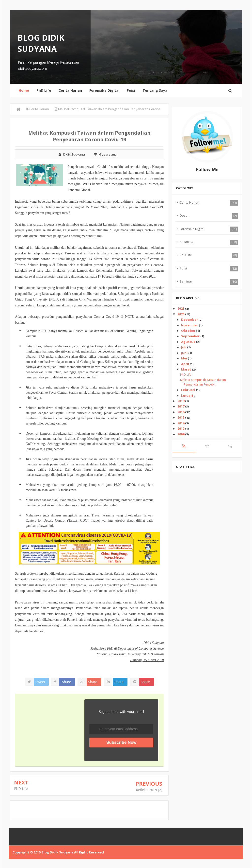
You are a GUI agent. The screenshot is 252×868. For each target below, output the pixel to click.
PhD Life (44, 90)
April (185, 364)
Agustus (189, 342)
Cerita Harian (70, 90)
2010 (181, 428)
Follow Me (207, 169)
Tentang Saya (155, 90)
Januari (187, 395)
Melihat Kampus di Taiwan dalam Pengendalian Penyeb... (203, 382)
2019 (181, 401)
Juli (184, 347)
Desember (190, 319)
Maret (187, 369)
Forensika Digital (104, 90)
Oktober (189, 331)
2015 (181, 417)
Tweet (41, 682)
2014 (181, 423)
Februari (189, 390)
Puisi (131, 90)
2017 (181, 406)
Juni (185, 353)
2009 (181, 434)
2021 (181, 308)
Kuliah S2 (187, 242)
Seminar (186, 281)
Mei (184, 358)
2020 (181, 314)
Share (67, 682)
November (190, 325)
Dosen (185, 215)
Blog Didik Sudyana (41, 43)
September (191, 336)
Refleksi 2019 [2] (149, 790)
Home (24, 90)
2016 (181, 412)
